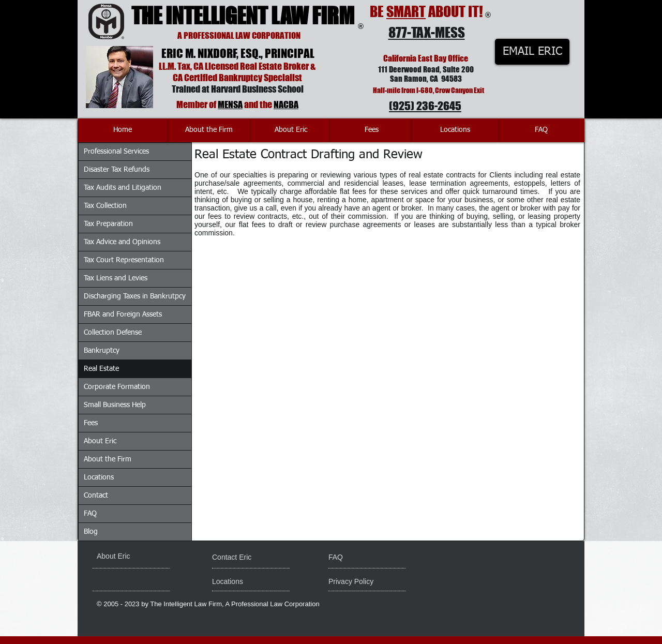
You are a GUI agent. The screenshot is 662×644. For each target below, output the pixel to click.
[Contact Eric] (239, 558)
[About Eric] (291, 130)
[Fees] (371, 130)
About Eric (100, 441)
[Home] (123, 130)
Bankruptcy (102, 351)
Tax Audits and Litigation (123, 188)
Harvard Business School (257, 89)
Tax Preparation (108, 224)
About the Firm (108, 459)
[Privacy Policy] (368, 582)
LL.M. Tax (175, 66)
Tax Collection (105, 206)
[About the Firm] (209, 130)
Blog (91, 532)
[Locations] (455, 130)
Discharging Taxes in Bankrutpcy (135, 296)
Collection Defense (113, 333)
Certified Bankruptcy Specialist (243, 78)
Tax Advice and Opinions (122, 242)
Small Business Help (115, 405)
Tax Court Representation (124, 260)
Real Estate (101, 369)
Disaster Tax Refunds (117, 170)
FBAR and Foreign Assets (123, 314)
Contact (96, 496)
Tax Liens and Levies (116, 278)
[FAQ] (541, 130)
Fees (91, 423)
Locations (99, 477)
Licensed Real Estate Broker (257, 66)
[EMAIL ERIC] (532, 52)
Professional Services (116, 152)
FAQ (90, 514)
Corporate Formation (117, 387)
